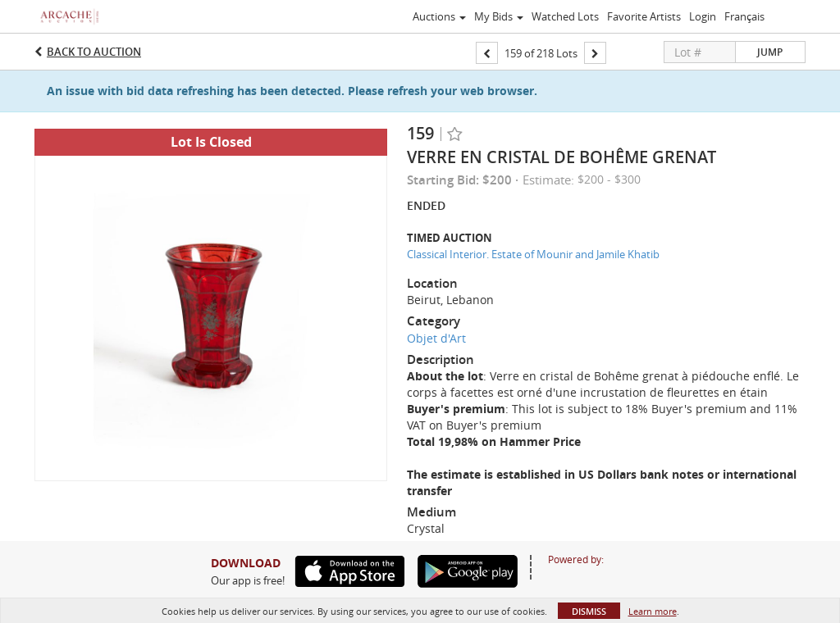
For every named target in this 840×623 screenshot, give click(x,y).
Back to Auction (94, 52)
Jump (770, 52)
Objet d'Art (436, 338)
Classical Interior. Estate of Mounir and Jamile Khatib (533, 254)
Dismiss (589, 611)
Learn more (653, 611)
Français (744, 16)
